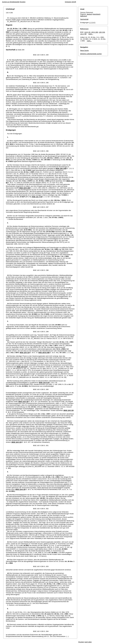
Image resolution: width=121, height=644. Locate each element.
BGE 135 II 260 (61, 168)
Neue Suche (84, 50)
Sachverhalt (84, 19)
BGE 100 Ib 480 (44, 353)
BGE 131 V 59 (37, 197)
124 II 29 (87, 32)
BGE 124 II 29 (25, 353)
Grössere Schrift (70, 2)
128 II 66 (102, 32)
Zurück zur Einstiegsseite (11, 2)
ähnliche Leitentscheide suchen (91, 54)
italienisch (84, 16)
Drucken (23, 2)
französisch (97, 14)
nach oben (88, 642)
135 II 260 (95, 32)
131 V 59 (83, 34)
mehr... (91, 34)
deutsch (90, 14)
